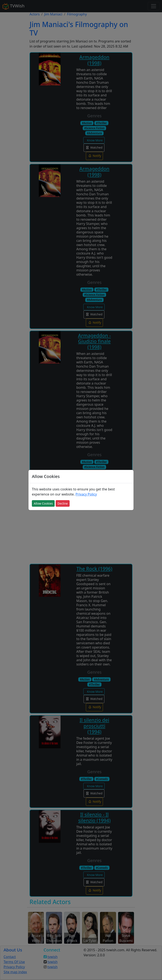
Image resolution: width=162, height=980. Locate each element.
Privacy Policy (86, 494)
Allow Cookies (43, 503)
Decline (63, 503)
